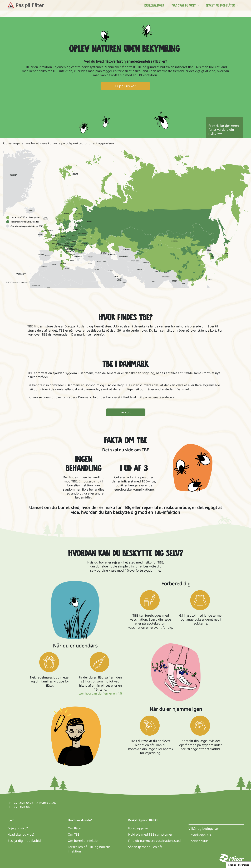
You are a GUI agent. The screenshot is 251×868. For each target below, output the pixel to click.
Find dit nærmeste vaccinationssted (154, 841)
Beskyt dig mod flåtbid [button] (221, 5)
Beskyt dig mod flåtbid (24, 841)
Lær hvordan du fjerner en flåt (100, 693)
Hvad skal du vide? (21, 834)
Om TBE (74, 834)
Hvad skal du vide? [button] (184, 5)
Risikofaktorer (154, 5)
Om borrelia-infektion (84, 841)
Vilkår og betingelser (204, 829)
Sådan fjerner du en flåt (145, 847)
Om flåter (75, 828)
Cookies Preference (239, 865)
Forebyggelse (138, 828)
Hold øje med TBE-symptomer (150, 834)
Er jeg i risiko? (18, 828)
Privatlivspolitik (200, 835)
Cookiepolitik (198, 841)
